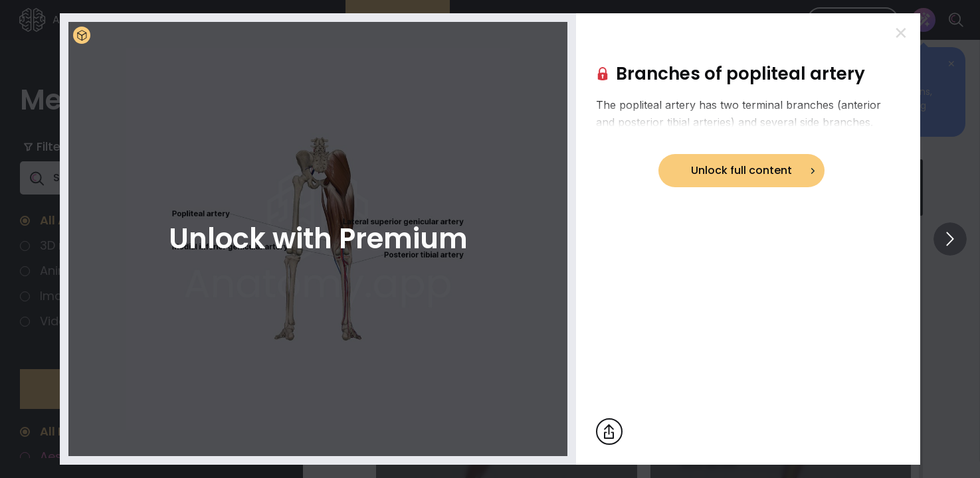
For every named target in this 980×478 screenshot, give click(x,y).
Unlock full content (741, 170)
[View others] (950, 239)
